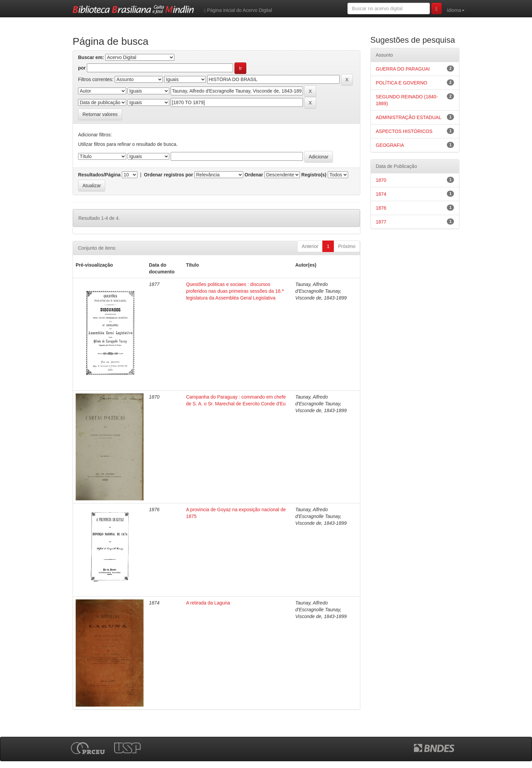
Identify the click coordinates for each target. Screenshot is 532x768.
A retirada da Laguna (208, 603)
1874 (381, 194)
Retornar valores (100, 114)
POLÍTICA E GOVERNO (402, 83)
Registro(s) (314, 175)
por (82, 68)
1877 (381, 222)
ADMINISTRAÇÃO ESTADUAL (409, 117)
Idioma (456, 10)
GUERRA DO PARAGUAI (403, 69)
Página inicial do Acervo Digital (238, 10)
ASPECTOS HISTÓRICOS (404, 131)
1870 (381, 180)
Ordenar (254, 175)
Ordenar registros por (168, 175)
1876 (381, 208)
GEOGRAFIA (390, 145)
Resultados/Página (99, 175)
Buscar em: (91, 57)
